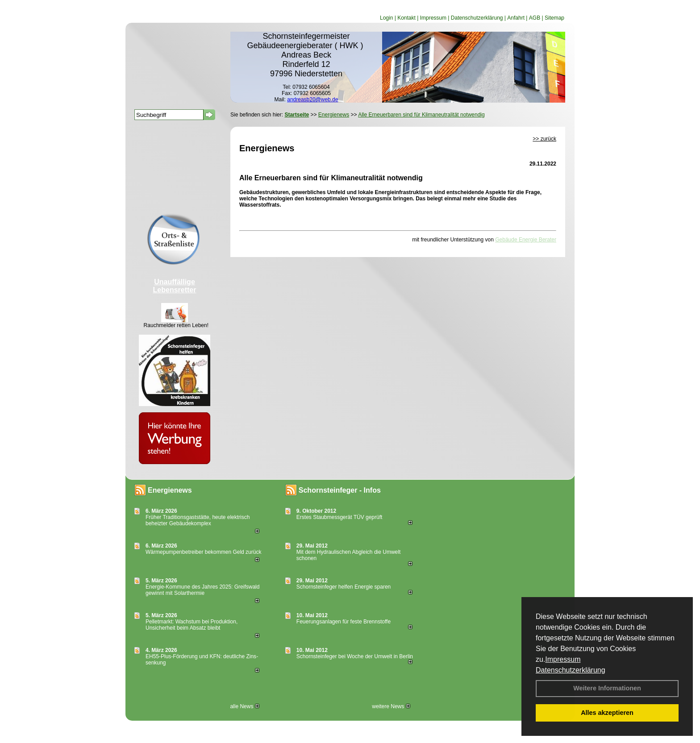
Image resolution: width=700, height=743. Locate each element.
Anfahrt (516, 18)
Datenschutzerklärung (571, 670)
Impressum (563, 659)
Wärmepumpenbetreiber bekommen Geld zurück (203, 552)
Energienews (170, 490)
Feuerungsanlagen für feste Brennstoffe (344, 622)
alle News (244, 706)
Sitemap (554, 18)
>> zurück (544, 139)
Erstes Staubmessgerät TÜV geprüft (340, 517)
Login (386, 18)
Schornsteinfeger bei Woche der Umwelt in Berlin (355, 656)
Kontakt (406, 18)
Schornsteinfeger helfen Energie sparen (344, 587)
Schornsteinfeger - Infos (340, 490)
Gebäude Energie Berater (526, 240)
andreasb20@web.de (312, 100)
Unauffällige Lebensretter (175, 286)
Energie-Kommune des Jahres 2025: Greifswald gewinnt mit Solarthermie (202, 590)
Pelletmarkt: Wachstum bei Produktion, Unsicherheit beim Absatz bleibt (192, 625)
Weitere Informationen (607, 688)
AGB (535, 18)
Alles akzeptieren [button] (607, 713)
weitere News (391, 706)
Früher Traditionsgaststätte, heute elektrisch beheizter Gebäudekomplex (198, 520)
